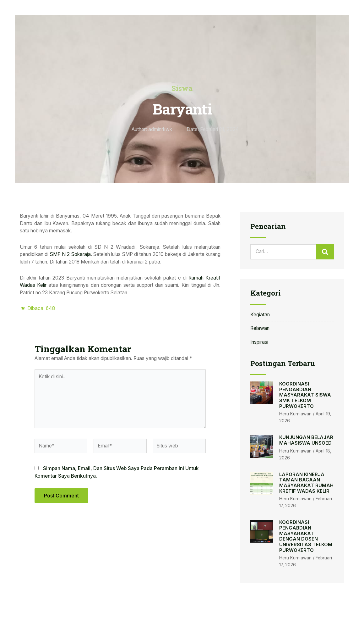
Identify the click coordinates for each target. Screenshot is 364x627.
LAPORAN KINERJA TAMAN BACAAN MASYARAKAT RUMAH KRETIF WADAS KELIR (306, 483)
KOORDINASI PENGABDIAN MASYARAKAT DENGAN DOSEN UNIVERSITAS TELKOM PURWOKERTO (306, 536)
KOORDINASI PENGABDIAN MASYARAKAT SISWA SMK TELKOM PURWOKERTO (305, 395)
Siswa (182, 88)
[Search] (325, 252)
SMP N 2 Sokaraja (70, 254)
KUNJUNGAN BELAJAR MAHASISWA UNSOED (306, 440)
